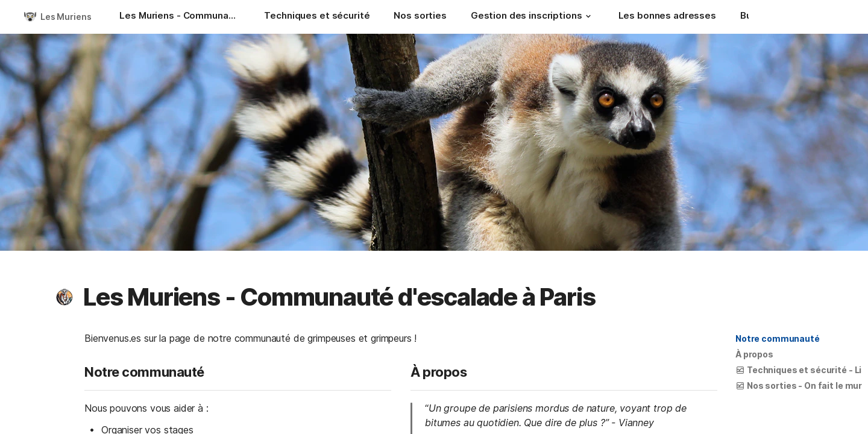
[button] (588, 16)
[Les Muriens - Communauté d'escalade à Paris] (180, 17)
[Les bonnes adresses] (667, 17)
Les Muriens (66, 17)
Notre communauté (778, 338)
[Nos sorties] (420, 17)
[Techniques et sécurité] (317, 17)
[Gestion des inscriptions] (533, 17)
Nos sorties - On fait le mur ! (801, 385)
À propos (754, 354)
